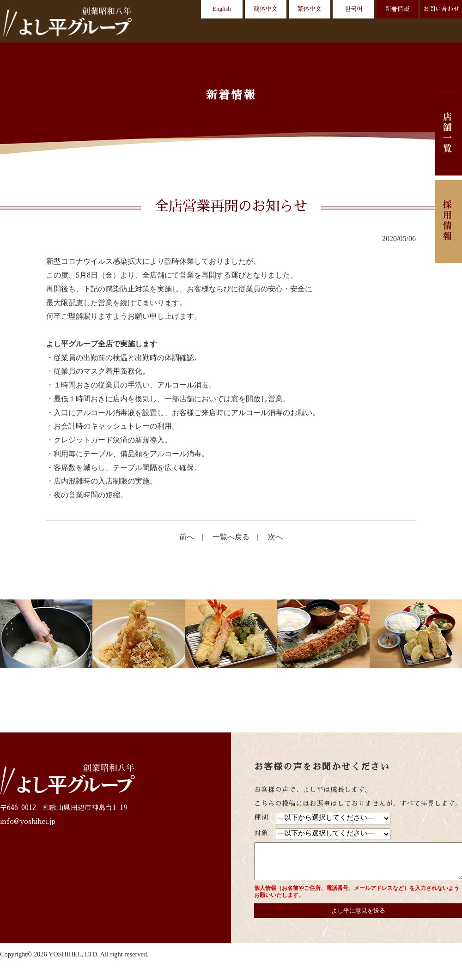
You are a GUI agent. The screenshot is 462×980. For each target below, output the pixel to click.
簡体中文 (266, 9)
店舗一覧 (237, 32)
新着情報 (397, 9)
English (222, 9)
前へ (187, 537)
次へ (275, 537)
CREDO (279, 32)
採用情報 (443, 32)
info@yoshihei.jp (28, 822)
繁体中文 (310, 9)
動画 (314, 32)
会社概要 (400, 32)
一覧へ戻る (231, 537)
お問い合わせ (441, 9)
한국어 (354, 9)
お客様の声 (353, 32)
